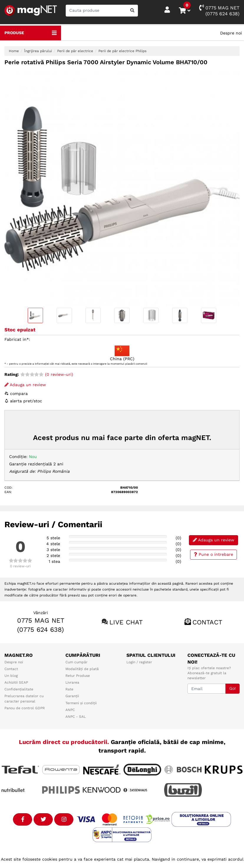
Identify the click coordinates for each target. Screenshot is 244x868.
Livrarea (72, 682)
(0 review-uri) (47, 374)
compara (16, 394)
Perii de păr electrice (75, 51)
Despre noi (231, 33)
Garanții (72, 696)
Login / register (139, 662)
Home (14, 51)
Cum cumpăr (76, 662)
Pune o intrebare (213, 554)
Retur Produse (78, 676)
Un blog (11, 676)
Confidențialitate (19, 689)
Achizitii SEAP (16, 682)
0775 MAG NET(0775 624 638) (219, 10)
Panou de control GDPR (25, 708)
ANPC (70, 710)
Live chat (126, 622)
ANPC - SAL (76, 717)
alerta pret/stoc (23, 401)
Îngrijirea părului (38, 51)
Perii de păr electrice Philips (122, 51)
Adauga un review (25, 385)
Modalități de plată (82, 669)
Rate (69, 689)
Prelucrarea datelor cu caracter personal (24, 698)
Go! (233, 688)
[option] (122, 189)
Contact (207, 622)
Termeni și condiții (81, 703)
